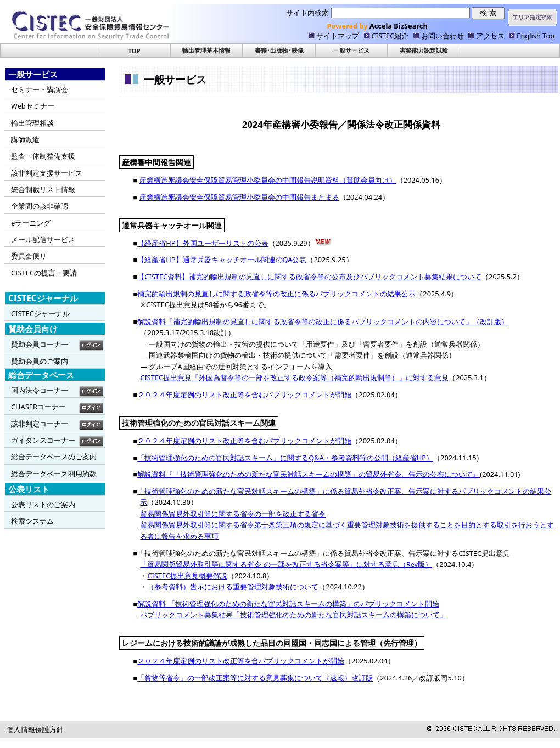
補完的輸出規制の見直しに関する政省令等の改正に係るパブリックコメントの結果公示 (276, 294)
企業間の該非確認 (40, 206)
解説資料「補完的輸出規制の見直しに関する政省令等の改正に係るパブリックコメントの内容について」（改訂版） (323, 322)
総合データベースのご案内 (54, 457)
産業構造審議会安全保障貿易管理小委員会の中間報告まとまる (239, 197)
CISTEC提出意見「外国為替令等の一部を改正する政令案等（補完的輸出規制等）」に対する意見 (294, 378)
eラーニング (31, 223)
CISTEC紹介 (390, 36)
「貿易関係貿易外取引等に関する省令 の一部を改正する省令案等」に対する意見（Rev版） (286, 564)
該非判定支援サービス (47, 173)
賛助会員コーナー (40, 344)
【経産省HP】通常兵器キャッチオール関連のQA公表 (222, 260)
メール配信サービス (43, 239)
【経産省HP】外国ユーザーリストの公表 (203, 243)
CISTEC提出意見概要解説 (187, 576)
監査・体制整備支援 (43, 156)
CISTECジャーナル (40, 313)
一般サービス (351, 50)
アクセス (490, 36)
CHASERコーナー (38, 407)
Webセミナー (33, 106)
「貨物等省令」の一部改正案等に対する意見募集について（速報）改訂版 (255, 678)
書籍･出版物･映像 (279, 50)
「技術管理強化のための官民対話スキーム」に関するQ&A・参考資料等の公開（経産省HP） (285, 458)
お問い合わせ (443, 36)
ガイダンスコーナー (43, 440)
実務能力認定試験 (424, 50)
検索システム (32, 521)
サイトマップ (338, 36)
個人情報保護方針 (35, 729)
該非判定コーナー (40, 424)
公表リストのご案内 (43, 504)
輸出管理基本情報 (206, 50)
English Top (536, 36)
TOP (134, 51)
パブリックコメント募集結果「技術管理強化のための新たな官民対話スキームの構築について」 (293, 615)
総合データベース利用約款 (54, 474)
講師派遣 (25, 139)
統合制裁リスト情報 (43, 189)
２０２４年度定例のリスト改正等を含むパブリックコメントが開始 (244, 395)
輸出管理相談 (32, 123)
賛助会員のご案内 (40, 361)
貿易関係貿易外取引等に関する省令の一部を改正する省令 (233, 514)
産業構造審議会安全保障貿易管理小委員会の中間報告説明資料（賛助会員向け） (268, 180)
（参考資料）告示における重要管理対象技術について (233, 587)
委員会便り (29, 256)
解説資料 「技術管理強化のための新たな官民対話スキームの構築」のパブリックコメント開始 (288, 604)
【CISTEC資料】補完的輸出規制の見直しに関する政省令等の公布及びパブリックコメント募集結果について (309, 277)
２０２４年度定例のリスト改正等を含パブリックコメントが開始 (241, 661)
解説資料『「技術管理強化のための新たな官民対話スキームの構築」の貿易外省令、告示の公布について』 (309, 474)
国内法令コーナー (40, 390)
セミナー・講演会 (40, 89)
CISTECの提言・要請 (44, 273)
